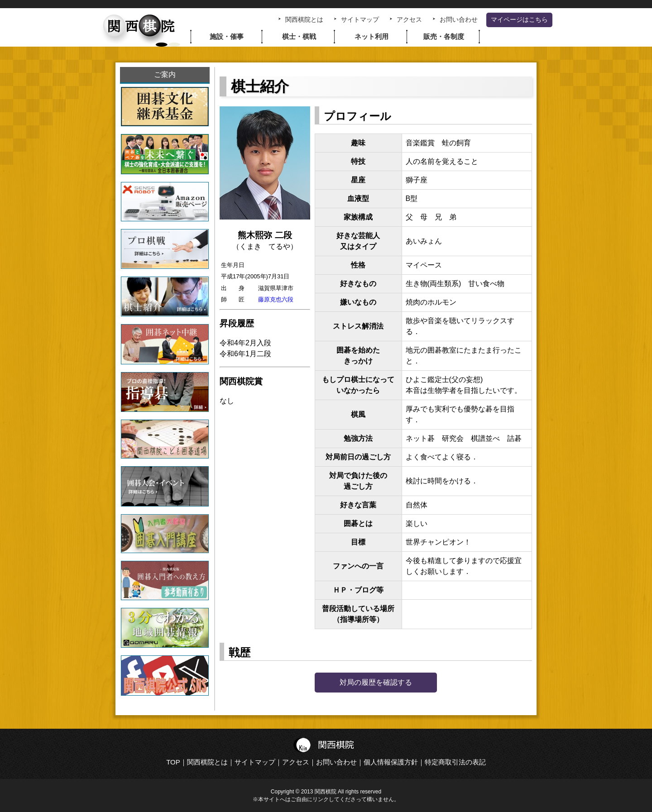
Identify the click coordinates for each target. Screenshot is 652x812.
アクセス (409, 20)
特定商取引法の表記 (455, 762)
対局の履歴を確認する (376, 682)
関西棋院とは (304, 20)
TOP (173, 762)
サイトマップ (360, 20)
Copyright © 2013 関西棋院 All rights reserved (326, 792)
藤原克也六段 (276, 299)
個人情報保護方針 (391, 762)
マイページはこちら (519, 20)
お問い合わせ (459, 20)
